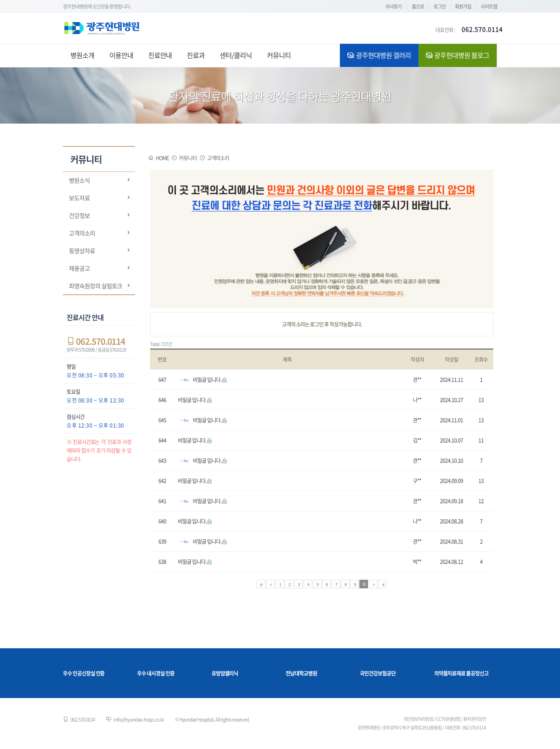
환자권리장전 (475, 719)
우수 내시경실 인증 (156, 673)
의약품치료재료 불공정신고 (461, 673)
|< (261, 585)
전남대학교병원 (301, 673)
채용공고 (79, 268)
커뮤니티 (188, 158)
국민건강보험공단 (378, 673)
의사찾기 (393, 6)
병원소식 (79, 180)
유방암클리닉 (225, 673)
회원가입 (463, 6)
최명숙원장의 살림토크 (95, 286)
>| (383, 585)
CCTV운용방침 (448, 719)
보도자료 (79, 198)
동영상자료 (82, 251)
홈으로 (418, 6)
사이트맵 (489, 6)
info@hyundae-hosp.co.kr (139, 719)
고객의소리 (82, 233)
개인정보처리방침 (418, 719)
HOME (162, 158)
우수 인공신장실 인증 (84, 673)
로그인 (440, 6)
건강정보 (79, 215)
